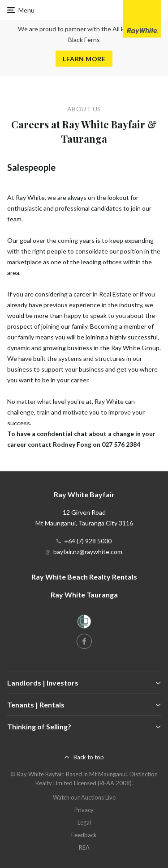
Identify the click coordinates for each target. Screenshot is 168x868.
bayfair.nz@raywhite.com (88, 552)
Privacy (84, 810)
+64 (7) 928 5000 (88, 541)
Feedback (84, 835)
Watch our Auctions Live (84, 797)
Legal (84, 822)
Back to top (89, 757)
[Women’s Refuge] (84, 623)
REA (84, 847)
